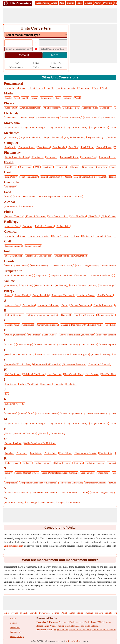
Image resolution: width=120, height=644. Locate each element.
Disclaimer (15, 627)
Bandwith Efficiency (84, 315)
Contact (14, 623)
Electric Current (36, 88)
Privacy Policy (17, 636)
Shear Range (103, 473)
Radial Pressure (12, 463)
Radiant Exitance (43, 463)
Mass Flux (94, 216)
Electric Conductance (48, 118)
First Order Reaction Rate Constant (53, 354)
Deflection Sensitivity (107, 335)
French (15, 613)
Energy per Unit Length (63, 295)
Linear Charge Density (87, 266)
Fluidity (106, 354)
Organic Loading (13, 443)
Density (9, 266)
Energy (71, 3)
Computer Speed (26, 147)
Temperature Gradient (95, 483)
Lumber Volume (78, 285)
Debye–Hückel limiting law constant (77, 335)
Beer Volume (11, 206)
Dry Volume (26, 285)
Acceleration (42, 3)
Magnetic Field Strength (34, 127)
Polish (64, 613)
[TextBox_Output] (53, 43)
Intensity (59, 384)
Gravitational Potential (99, 364)
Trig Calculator (61, 630)
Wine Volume (27, 206)
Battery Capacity (105, 315)
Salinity (78, 197)
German (55, 613)
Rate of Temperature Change (18, 275)
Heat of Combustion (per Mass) (56, 177)
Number (43, 433)
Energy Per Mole (60, 236)
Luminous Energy (86, 295)
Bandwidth (10, 147)
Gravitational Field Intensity (47, 364)
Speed (35, 98)
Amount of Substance (15, 88)
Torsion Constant (33, 246)
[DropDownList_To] (53, 49)
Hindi (7, 613)
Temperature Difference (101, 275)
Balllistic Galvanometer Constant (42, 315)
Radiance (27, 463)
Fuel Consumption (14, 256)
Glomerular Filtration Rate (95, 167)
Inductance (46, 384)
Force (79, 3)
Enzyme (75, 167)
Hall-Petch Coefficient (34, 374)
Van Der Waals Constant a (17, 493)
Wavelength (32, 502)
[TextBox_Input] (18, 43)
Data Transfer (59, 147)
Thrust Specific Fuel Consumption (71, 256)
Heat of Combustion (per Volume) (90, 177)
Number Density (58, 433)
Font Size (73, 147)
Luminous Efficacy (69, 157)
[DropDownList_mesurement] (36, 35)
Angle (54, 3)
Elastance (9, 345)
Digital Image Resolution (17, 157)
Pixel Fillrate (87, 147)
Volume (67, 98)
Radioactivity (63, 226)
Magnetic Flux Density (76, 127)
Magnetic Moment (99, 127)
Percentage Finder (67, 622)
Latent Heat (10, 414)
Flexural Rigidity (81, 354)
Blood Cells (11, 167)
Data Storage (44, 147)
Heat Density (11, 177)
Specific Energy (105, 295)
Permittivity (36, 453)
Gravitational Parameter (74, 364)
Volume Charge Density (102, 493)
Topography (11, 187)
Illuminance (37, 157)
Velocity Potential (69, 493)
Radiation (27, 226)
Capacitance (106, 108)
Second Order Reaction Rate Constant (60, 473)
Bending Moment (71, 108)
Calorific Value (90, 108)
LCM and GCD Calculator (88, 626)
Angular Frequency (53, 137)
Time (96, 88)
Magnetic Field (12, 127)
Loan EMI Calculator (101, 622)
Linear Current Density (96, 414)
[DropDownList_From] (18, 49)
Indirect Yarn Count (29, 384)
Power (98, 3)
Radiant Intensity (62, 463)
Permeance (22, 453)
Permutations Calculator (80, 630)
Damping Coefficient (15, 335)
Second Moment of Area (27, 473)
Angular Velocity (52, 108)
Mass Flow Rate (78, 216)
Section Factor (87, 473)
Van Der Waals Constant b (45, 493)
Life (31, 414)
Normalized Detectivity (25, 433)
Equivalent (87, 236)
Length (88, 3)
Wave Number (48, 502)
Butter (8, 197)
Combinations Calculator (104, 630)
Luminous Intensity (66, 88)
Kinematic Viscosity (36, 216)
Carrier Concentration (39, 236)
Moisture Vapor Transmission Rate (55, 197)
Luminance (52, 157)
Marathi (33, 613)
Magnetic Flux (55, 127)
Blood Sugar (25, 167)
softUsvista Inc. (73, 641)
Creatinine (48, 167)
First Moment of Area (23, 354)
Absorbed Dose (12, 226)
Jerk (7, 394)
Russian (89, 613)
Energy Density (22, 295)
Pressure (108, 3)
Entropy (75, 236)
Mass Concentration (58, 216)
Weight (105, 88)
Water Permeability (14, 502)
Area (62, 3)
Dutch (72, 613)
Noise (8, 433)
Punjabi (108, 613)
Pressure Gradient (13, 246)
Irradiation (71, 384)
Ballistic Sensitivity (14, 315)
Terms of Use (16, 632)
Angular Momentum (75, 137)
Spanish (24, 613)
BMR (37, 167)
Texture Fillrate (104, 147)
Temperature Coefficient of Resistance (68, 275)
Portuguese (44, 613)
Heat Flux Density (29, 177)
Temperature (84, 88)
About (13, 618)
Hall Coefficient (13, 374)
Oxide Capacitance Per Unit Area (40, 443)
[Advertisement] (60, 16)
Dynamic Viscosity (14, 216)
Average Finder (83, 622)
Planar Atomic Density (85, 453)
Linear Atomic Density (62, 266)
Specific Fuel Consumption (38, 256)
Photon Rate (50, 453)
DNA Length (62, 167)
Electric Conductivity (71, 118)
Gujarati (99, 613)
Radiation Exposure (44, 226)
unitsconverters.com (14, 546)
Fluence (96, 354)
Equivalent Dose (103, 236)
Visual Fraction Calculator (62, 626)
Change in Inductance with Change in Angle (82, 325)
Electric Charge (27, 118)
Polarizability (106, 453)
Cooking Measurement (25, 197)
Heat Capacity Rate (74, 374)
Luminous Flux (89, 157)
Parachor (9, 453)
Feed (7, 354)
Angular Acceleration (30, 108)
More (55, 55)
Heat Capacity (54, 374)
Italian (80, 613)
